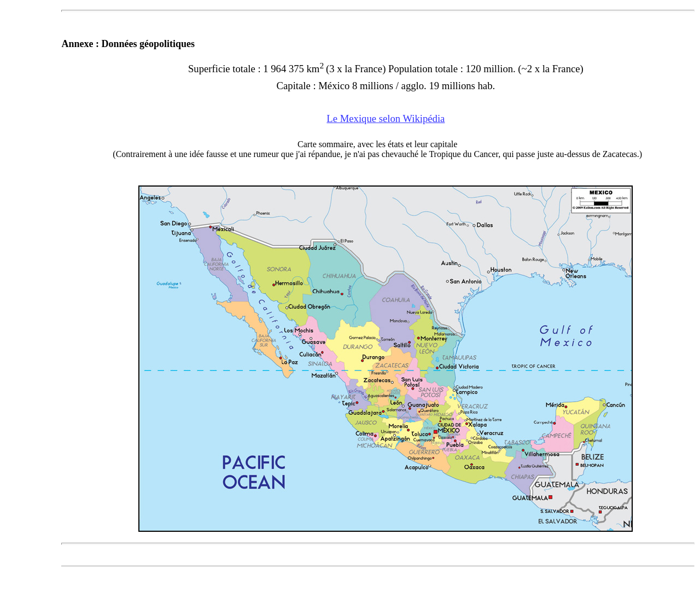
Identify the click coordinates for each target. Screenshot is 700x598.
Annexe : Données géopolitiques (128, 44)
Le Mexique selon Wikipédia (386, 118)
